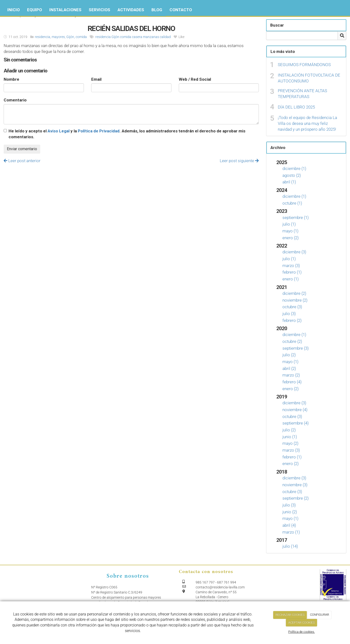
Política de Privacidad (99, 131)
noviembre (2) (295, 300)
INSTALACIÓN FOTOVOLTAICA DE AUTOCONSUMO (309, 78)
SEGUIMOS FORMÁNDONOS (304, 65)
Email (96, 79)
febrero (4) (292, 382)
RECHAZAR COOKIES (290, 615)
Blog (157, 10)
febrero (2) (292, 320)
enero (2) (291, 238)
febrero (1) (292, 272)
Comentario (15, 100)
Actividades (131, 10)
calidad (165, 37)
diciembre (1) (294, 168)
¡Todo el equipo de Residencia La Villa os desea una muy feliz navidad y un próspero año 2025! (307, 124)
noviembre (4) (295, 410)
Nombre (11, 79)
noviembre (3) (295, 485)
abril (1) (289, 182)
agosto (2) (292, 175)
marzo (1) (291, 532)
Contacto (181, 10)
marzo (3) (291, 266)
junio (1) (290, 437)
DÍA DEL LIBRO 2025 (296, 107)
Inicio (14, 10)
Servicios (100, 10)
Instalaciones (65, 10)
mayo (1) (290, 231)
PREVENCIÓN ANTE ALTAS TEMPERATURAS (302, 94)
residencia (103, 37)
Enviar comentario (22, 149)
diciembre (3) (294, 252)
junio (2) (290, 512)
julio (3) (289, 314)
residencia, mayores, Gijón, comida (61, 37)
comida (126, 37)
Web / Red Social (195, 79)
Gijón (115, 37)
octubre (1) (292, 203)
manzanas (151, 37)
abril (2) (289, 368)
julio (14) (290, 546)
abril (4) (289, 525)
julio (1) (289, 224)
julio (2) (289, 355)
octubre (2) (292, 341)
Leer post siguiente (239, 161)
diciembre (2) (294, 293)
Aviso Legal (59, 131)
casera (137, 37)
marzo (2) (291, 375)
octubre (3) (292, 307)
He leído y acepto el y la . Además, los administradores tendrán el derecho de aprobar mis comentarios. (127, 134)
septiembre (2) (296, 498)
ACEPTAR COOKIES (302, 622)
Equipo (35, 10)
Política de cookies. (302, 632)
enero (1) (291, 279)
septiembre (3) (296, 348)
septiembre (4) (296, 423)
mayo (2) (290, 443)
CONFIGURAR (320, 615)
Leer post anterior (22, 161)
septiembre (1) (296, 218)
